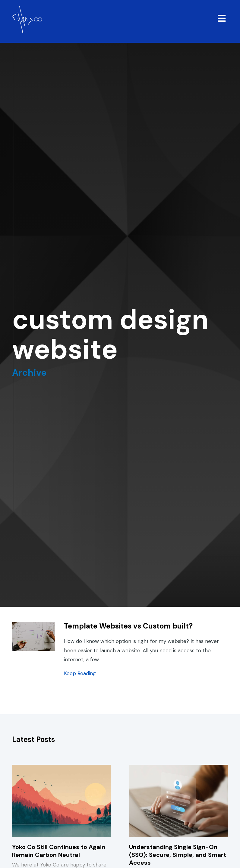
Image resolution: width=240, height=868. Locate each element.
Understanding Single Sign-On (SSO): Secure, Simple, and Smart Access (178, 855)
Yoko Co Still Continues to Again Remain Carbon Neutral (59, 851)
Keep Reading (80, 673)
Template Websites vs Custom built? (128, 626)
